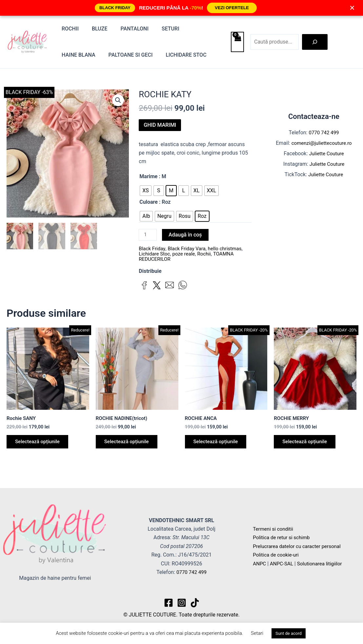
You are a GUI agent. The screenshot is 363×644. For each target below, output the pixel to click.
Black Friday (153, 249)
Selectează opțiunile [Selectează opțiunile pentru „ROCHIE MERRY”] (307, 444)
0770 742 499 (324, 133)
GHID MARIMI (160, 125)
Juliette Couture (326, 153)
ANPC (260, 564)
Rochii (69, 29)
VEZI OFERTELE (232, 8)
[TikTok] (195, 603)
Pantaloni (128, 29)
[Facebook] (169, 603)
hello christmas (229, 249)
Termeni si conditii (274, 529)
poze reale (186, 254)
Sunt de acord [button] (289, 633)
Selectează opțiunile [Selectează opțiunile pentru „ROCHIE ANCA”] (218, 444)
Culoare (149, 202)
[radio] (146, 191)
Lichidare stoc (135, 55)
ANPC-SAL (283, 564)
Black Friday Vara (189, 249)
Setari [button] (257, 633)
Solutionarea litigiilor (323, 564)
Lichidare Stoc (155, 254)
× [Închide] (352, 8)
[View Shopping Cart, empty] (237, 42)
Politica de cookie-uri (277, 555)
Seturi (161, 29)
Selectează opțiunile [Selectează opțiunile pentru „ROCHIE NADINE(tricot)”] (129, 444)
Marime (148, 176)
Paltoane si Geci (82, 55)
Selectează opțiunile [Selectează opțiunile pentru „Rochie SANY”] (40, 444)
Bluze (96, 29)
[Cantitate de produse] (148, 235)
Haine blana (198, 29)
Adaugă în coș (186, 235)
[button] (118, 101)
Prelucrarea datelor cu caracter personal (299, 546)
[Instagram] (182, 603)
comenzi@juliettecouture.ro (322, 143)
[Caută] (315, 42)
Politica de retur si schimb (283, 537)
